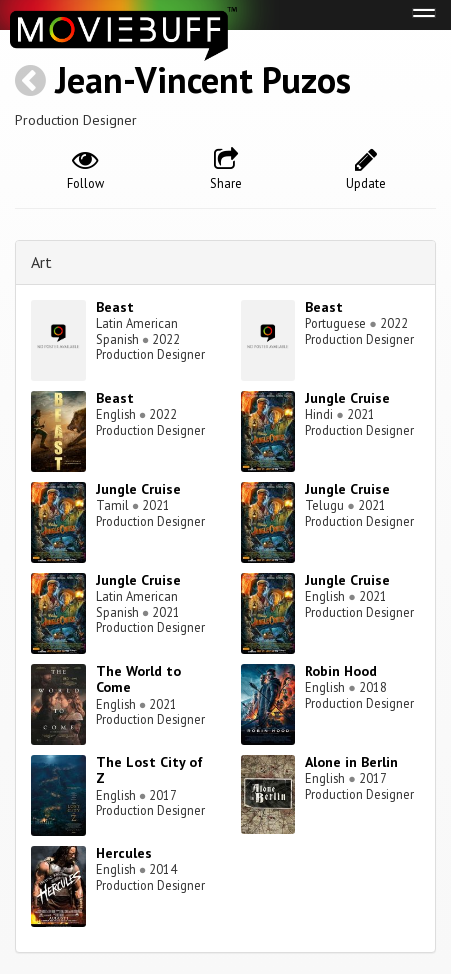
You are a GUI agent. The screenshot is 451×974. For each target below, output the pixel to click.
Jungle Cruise (347, 398)
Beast (115, 307)
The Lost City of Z (149, 770)
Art (41, 262)
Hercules (124, 853)
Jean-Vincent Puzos (203, 79)
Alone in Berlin (351, 762)
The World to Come (138, 679)
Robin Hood (341, 671)
